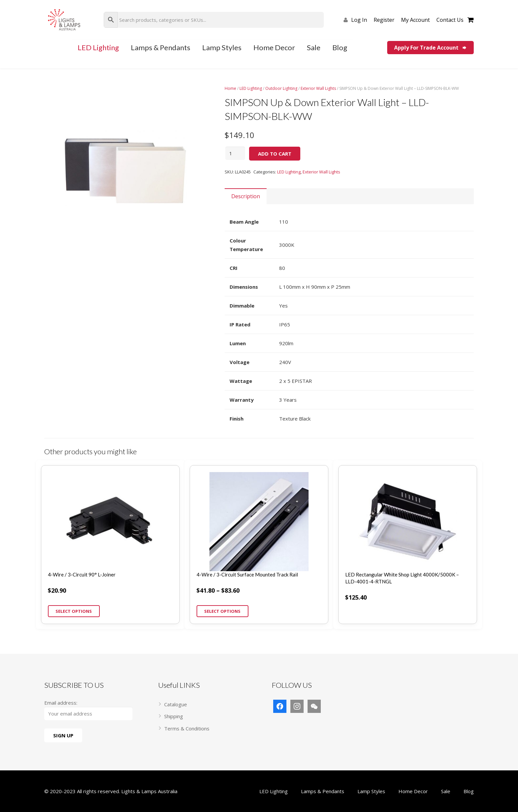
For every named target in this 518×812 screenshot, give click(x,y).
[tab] (246, 196)
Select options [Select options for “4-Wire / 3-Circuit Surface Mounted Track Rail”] (222, 611)
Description (246, 196)
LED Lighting (251, 88)
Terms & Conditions (187, 728)
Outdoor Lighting (281, 88)
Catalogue (176, 704)
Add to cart (275, 154)
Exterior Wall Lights (318, 88)
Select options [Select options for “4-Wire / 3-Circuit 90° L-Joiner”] (74, 611)
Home (230, 88)
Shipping (174, 716)
